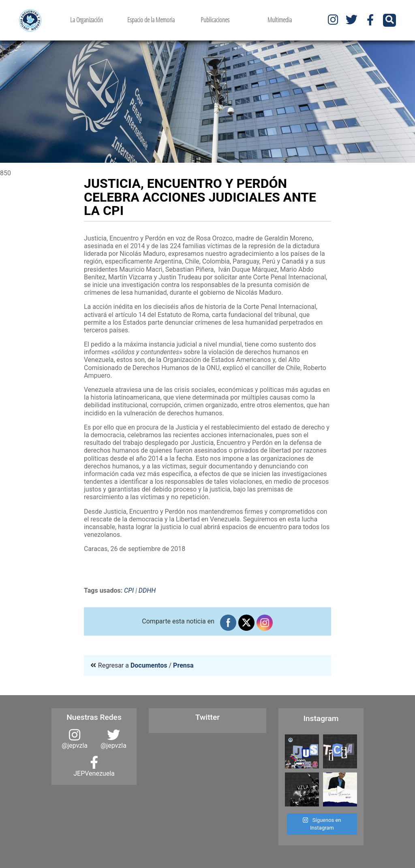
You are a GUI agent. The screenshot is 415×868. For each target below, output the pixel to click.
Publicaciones (215, 20)
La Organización (87, 20)
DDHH (147, 590)
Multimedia (280, 20)
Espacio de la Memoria (151, 20)
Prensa (183, 665)
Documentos (149, 665)
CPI (129, 590)
